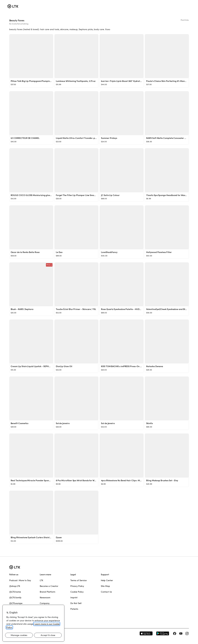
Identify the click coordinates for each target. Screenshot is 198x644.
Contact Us (106, 592)
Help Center (107, 580)
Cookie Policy (77, 592)
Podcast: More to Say (20, 580)
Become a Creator (49, 586)
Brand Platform (47, 592)
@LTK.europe (16, 603)
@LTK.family (15, 598)
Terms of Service (79, 580)
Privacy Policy (77, 586)
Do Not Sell (76, 603)
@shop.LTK (15, 586)
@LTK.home (15, 592)
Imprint (74, 598)
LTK (41, 580)
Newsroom (45, 598)
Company (45, 603)
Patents (74, 609)
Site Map (105, 586)
